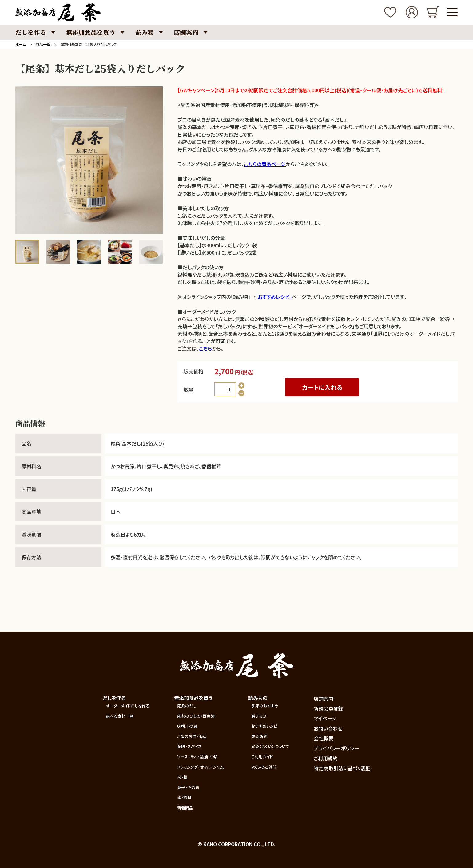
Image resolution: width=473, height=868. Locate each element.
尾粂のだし (187, 706)
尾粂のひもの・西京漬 (196, 716)
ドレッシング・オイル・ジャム (200, 767)
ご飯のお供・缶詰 (192, 736)
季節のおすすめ (265, 706)
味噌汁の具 (187, 726)
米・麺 (182, 777)
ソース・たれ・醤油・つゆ (197, 757)
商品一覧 (43, 44)
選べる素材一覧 (120, 716)
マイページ (325, 718)
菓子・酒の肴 (188, 787)
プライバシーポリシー (336, 748)
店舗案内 (324, 699)
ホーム (21, 44)
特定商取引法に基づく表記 (342, 768)
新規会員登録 (328, 708)
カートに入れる (322, 387)
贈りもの (259, 716)
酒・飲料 (184, 797)
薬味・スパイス (189, 746)
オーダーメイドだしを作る (128, 706)
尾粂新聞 (259, 736)
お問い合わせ (328, 728)
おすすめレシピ (264, 726)
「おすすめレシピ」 (274, 297)
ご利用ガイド (262, 757)
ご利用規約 (326, 758)
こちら (205, 348)
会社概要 (324, 738)
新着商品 (185, 808)
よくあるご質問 (264, 767)
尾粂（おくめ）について (270, 746)
